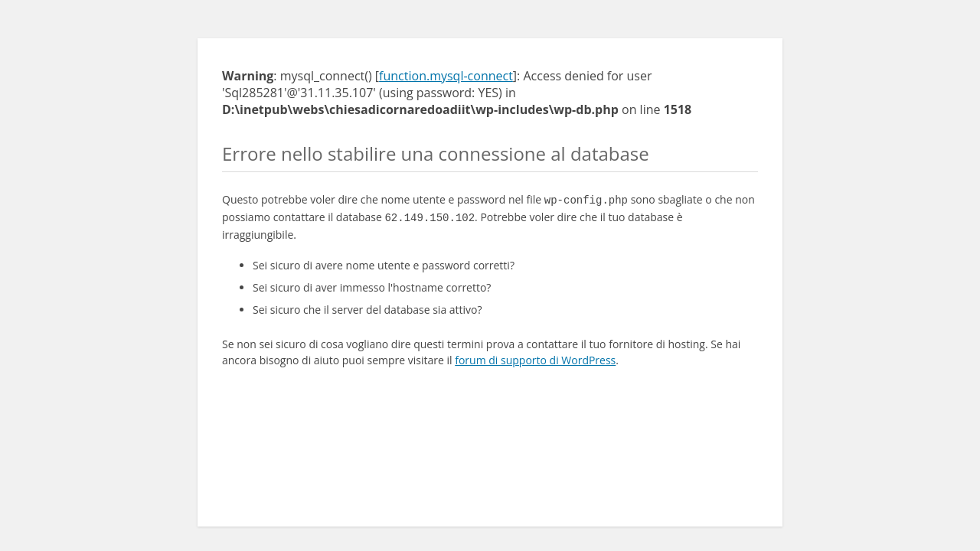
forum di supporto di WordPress (535, 357)
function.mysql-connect (446, 76)
